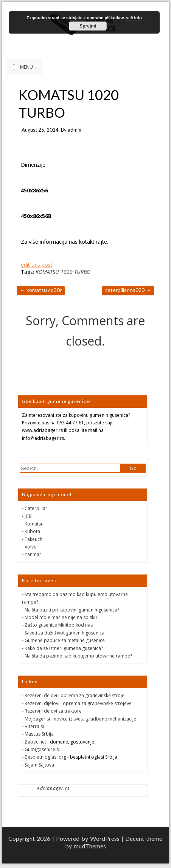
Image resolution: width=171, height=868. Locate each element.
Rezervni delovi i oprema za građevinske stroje (75, 695)
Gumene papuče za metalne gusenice (65, 640)
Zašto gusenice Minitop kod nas (59, 625)
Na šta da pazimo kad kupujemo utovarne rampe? (78, 656)
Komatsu (34, 524)
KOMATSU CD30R (41, 290)
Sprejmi (88, 26)
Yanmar (33, 554)
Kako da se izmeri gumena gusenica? (64, 648)
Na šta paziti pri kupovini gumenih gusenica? (72, 610)
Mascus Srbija (39, 734)
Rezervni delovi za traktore (53, 711)
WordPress (105, 838)
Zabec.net (35, 742)
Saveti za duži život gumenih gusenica (65, 633)
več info (134, 18)
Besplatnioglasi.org (45, 757)
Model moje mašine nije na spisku (61, 617)
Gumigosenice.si (42, 749)
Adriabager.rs (53, 788)
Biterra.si (34, 726)
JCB (28, 516)
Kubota (32, 531)
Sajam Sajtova (39, 765)
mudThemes (90, 846)
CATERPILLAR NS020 (128, 290)
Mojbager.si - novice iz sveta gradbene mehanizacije (80, 719)
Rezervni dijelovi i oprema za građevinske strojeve (78, 703)
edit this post (37, 265)
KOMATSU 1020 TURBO (63, 272)
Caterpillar (36, 508)
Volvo (31, 547)
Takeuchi (34, 539)
